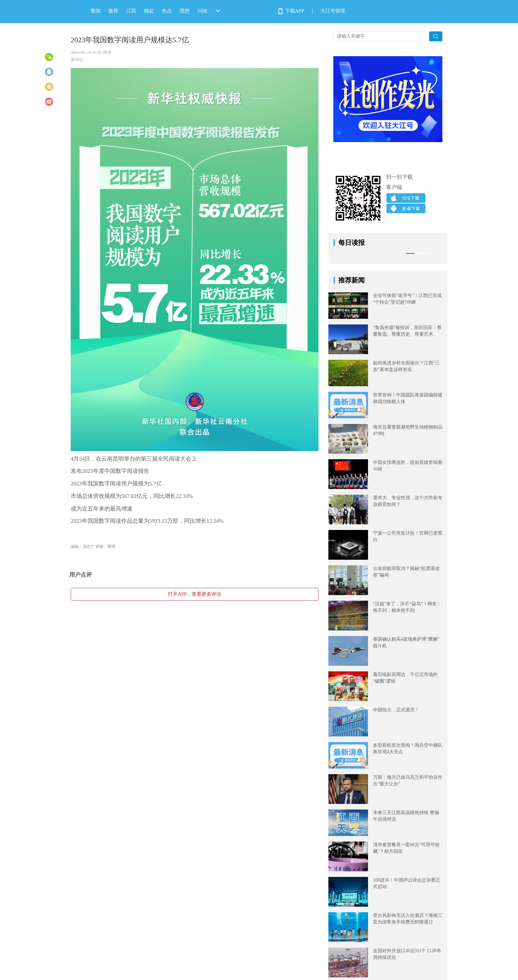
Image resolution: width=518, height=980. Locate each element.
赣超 (149, 11)
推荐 (113, 11)
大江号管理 (333, 11)
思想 (185, 11)
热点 (167, 11)
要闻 (95, 11)
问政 (203, 11)
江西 (131, 11)
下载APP (295, 11)
